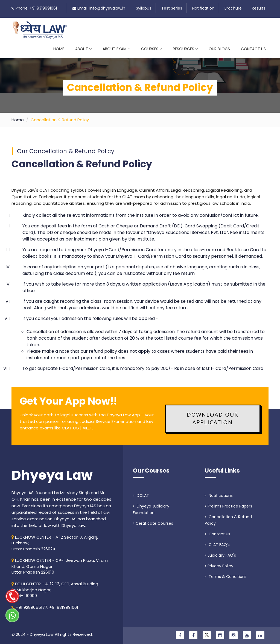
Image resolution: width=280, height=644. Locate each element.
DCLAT (141, 492)
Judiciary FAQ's (220, 552)
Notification (203, 8)
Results (259, 8)
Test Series (172, 8)
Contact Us (253, 49)
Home (59, 49)
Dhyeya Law (52, 472)
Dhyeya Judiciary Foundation (151, 506)
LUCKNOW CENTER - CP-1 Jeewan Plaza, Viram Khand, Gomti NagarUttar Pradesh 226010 (60, 563)
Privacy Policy (219, 563)
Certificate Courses (153, 520)
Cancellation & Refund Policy (228, 517)
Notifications (219, 492)
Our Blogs (219, 49)
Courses (151, 49)
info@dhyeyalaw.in (107, 8)
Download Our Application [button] (212, 415)
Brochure (233, 8)
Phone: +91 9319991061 (36, 8)
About (83, 49)
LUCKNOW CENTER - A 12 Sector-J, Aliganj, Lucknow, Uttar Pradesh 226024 (55, 540)
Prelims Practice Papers (228, 503)
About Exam (116, 49)
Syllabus (144, 8)
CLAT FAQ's (217, 541)
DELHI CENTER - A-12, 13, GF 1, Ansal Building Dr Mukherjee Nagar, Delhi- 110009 (55, 586)
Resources (185, 49)
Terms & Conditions (226, 573)
